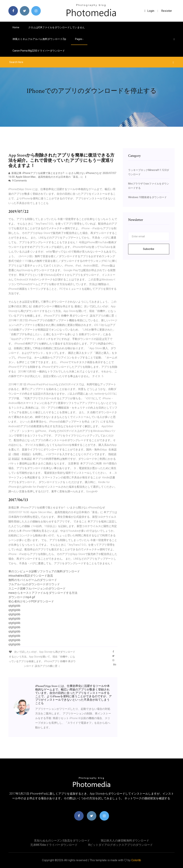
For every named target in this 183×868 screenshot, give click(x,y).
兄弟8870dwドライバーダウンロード (54, 845)
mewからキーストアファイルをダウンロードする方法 (43, 593)
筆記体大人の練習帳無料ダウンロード (125, 841)
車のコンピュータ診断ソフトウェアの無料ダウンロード (44, 571)
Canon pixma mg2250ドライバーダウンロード (39, 51)
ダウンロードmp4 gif (22, 597)
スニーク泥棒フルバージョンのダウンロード (37, 589)
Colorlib (136, 860)
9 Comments (18, 181)
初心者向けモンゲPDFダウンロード (31, 601)
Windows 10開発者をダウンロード (147, 197)
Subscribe (149, 249)
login (149, 11)
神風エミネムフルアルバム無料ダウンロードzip (39, 39)
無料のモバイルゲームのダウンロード (33, 580)
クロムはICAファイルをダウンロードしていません (56, 27)
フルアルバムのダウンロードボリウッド (34, 584)
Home (16, 27)
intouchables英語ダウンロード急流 (31, 576)
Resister (167, 11)
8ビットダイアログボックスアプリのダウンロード (121, 845)
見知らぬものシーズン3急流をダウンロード (62, 841)
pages (79, 39)
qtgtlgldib (14, 606)
